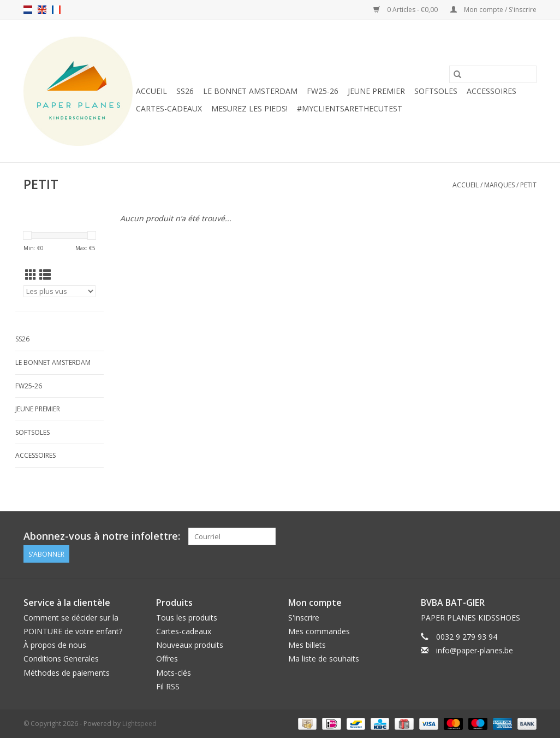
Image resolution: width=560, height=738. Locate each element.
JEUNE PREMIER (376, 91)
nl (28, 10)
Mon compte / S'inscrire (493, 10)
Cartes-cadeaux (169, 108)
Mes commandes (319, 631)
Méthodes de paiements (67, 673)
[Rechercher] (493, 74)
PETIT (528, 185)
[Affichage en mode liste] (45, 275)
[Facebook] (508, 536)
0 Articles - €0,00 (406, 10)
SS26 (185, 91)
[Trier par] (59, 291)
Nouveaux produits (190, 645)
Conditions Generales (61, 659)
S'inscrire (304, 618)
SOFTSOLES (436, 91)
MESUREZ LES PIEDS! (249, 108)
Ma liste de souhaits (324, 659)
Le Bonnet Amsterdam (250, 91)
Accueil (151, 91)
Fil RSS (168, 686)
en (42, 10)
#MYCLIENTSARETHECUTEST (350, 108)
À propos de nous (55, 645)
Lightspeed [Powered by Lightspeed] (139, 724)
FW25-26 (323, 91)
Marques (499, 185)
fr (56, 10)
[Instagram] (528, 536)
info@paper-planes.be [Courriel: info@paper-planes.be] (475, 650)
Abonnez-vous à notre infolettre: (102, 536)
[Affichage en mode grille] (31, 275)
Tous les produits (187, 618)
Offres (167, 659)
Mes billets (307, 645)
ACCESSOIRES (492, 91)
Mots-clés (174, 673)
